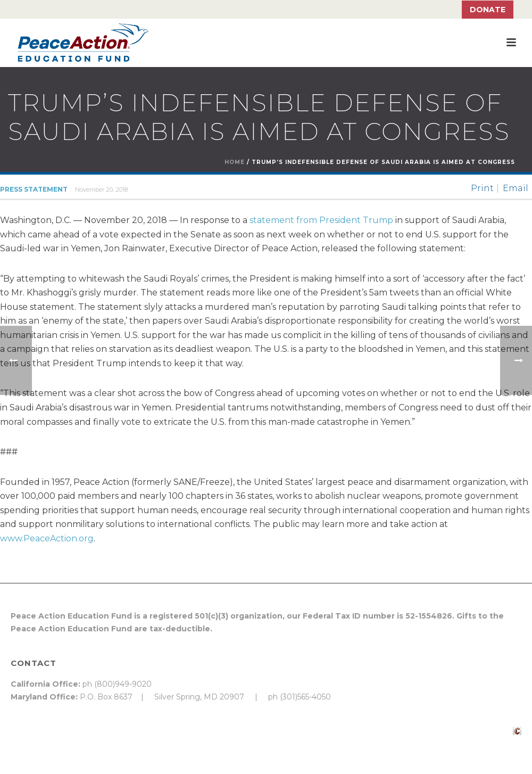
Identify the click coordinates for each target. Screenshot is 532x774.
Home (235, 162)
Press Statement (34, 189)
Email (516, 188)
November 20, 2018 (101, 190)
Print (482, 188)
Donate (488, 10)
